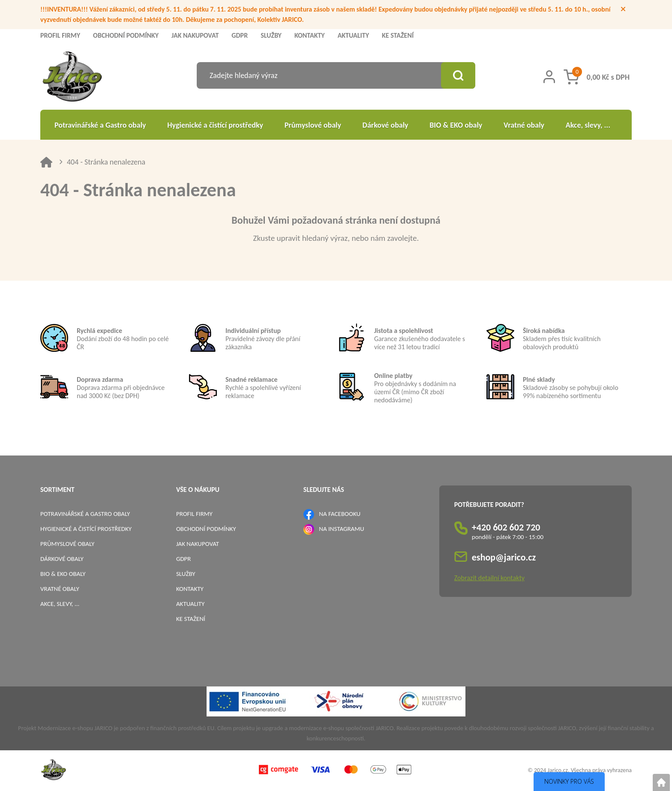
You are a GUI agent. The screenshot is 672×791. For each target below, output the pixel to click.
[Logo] (72, 78)
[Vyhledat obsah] (458, 75)
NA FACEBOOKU (340, 514)
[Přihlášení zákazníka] (549, 77)
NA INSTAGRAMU (341, 529)
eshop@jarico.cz (504, 557)
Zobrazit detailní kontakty (489, 578)
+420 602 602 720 (506, 527)
